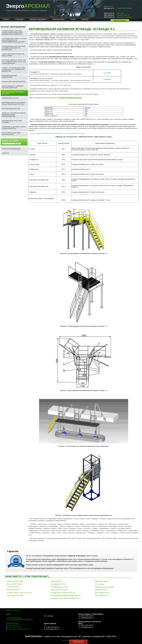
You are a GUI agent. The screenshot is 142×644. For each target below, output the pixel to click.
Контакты (85, 19)
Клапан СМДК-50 (56, 581)
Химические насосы (10, 98)
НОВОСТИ (5, 153)
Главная (6, 19)
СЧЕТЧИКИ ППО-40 (13, 587)
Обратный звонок (120, 21)
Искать (19, 144)
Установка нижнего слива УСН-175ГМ (19, 593)
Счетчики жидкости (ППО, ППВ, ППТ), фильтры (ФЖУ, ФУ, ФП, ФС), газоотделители (14, 62)
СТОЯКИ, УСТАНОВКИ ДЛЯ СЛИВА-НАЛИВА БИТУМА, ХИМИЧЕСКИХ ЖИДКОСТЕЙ (14, 70)
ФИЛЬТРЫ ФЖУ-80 (13, 590)
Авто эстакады (100, 584)
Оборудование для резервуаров (9, 76)
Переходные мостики (102, 581)
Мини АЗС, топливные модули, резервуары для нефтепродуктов (14, 115)
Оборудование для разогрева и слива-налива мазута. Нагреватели (14, 48)
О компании (19, 19)
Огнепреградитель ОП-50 (59, 587)
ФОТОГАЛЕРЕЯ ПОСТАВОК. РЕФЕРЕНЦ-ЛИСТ (11, 134)
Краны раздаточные (101, 596)
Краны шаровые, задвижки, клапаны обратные (13, 87)
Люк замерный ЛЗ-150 (58, 584)
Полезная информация (11, 149)
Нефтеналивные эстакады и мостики (13, 93)
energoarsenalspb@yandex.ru (70, 98)
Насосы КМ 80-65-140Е (14, 584)
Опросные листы (59, 19)
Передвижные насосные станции (12, 122)
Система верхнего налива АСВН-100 (63, 593)
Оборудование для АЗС (11, 109)
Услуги (73, 19)
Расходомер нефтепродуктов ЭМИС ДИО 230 (66, 596)
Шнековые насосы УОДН (15, 581)
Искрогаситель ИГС (101, 590)
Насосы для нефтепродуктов (14, 82)
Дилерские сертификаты (38, 19)
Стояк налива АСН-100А (15, 596)
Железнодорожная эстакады (104, 587)
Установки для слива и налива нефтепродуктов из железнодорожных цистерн (14, 40)
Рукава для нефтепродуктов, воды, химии (13, 55)
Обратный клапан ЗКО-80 (59, 590)
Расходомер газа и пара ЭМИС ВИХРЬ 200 (65, 598)
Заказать (78, 642)
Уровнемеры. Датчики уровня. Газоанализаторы (14, 128)
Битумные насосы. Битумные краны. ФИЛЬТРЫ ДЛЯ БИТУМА (14, 103)
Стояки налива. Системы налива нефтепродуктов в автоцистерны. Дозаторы (12, 33)
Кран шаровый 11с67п (102, 593)
